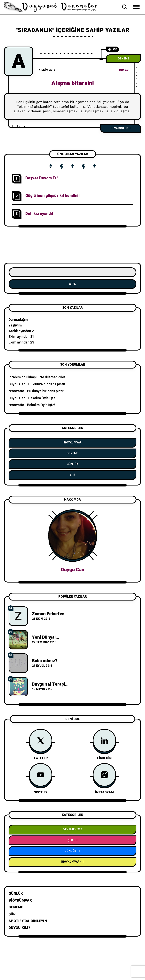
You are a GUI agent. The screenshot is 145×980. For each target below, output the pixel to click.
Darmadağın (18, 320)
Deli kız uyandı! (39, 214)
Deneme (124, 59)
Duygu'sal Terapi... (50, 684)
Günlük (73, 464)
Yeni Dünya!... (46, 637)
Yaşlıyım (15, 325)
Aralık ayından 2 (21, 331)
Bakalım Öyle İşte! (42, 398)
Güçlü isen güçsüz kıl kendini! (52, 196)
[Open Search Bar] (125, 7)
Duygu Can (17, 384)
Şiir (73, 475)
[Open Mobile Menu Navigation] (136, 7)
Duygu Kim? (19, 928)
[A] (19, 61)
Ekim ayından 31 (21, 337)
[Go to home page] (53, 7)
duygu (124, 70)
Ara (72, 284)
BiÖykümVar (73, 443)
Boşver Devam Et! (41, 178)
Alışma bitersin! (73, 83)
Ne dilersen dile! (52, 377)
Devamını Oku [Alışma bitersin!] (121, 128)
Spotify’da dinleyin (28, 921)
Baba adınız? (45, 661)
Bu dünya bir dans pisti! (47, 384)
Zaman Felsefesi (49, 614)
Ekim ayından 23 (21, 342)
